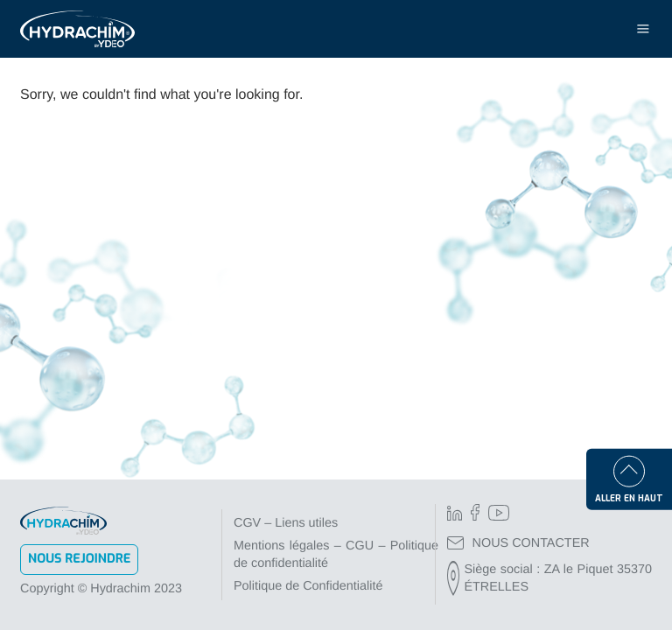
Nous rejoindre (79, 559)
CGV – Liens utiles (286, 523)
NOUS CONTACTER (518, 543)
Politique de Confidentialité (308, 586)
